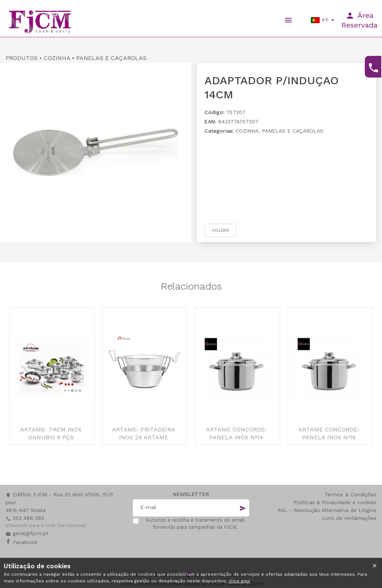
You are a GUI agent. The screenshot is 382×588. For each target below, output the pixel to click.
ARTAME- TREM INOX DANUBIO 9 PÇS (51, 433)
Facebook (21, 542)
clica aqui (239, 581)
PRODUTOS (22, 58)
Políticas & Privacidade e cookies (335, 502)
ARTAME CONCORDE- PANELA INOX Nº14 (237, 433)
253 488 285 (25, 518)
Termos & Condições (350, 494)
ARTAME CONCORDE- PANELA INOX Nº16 (329, 433)
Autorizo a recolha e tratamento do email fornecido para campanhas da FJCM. (195, 524)
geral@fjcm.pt (27, 533)
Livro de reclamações (349, 518)
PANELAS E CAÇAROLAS (111, 58)
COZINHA (57, 58)
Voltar (220, 230)
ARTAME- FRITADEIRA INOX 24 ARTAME (144, 433)
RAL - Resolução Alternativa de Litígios (327, 510)
